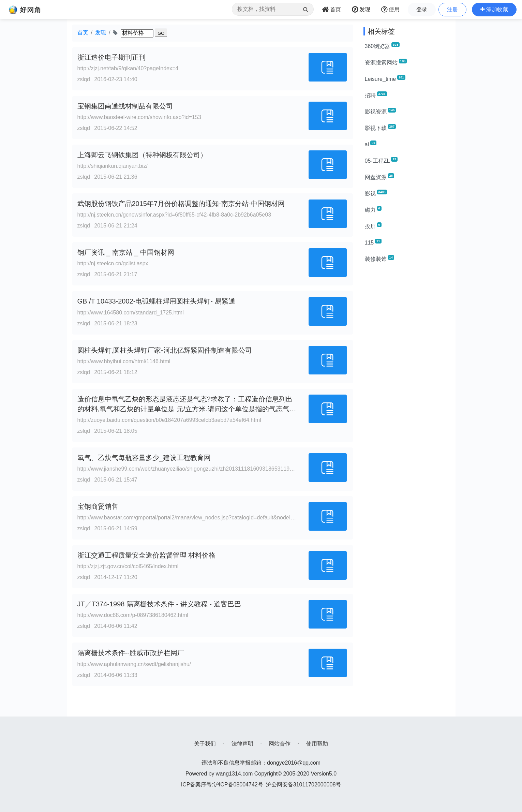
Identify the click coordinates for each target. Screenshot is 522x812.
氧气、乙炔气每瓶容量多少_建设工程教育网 (144, 458)
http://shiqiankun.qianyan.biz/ (113, 166)
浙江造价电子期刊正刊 (111, 57)
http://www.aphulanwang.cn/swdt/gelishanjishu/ (134, 664)
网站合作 (280, 744)
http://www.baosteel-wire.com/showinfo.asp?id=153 (139, 117)
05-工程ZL (381, 160)
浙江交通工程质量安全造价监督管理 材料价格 (147, 555)
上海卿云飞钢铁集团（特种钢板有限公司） (142, 155)
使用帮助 (317, 744)
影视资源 (381, 111)
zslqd (84, 79)
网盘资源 (379, 177)
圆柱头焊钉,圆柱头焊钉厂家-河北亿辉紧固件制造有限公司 (165, 350)
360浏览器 (382, 46)
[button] (494, 10)
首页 (83, 33)
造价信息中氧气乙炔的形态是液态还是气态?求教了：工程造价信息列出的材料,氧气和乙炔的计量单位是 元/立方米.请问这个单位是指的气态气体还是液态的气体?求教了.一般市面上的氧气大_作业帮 (187, 409)
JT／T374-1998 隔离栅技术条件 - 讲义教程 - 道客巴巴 (159, 604)
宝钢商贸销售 (98, 506)
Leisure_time (385, 78)
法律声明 (242, 744)
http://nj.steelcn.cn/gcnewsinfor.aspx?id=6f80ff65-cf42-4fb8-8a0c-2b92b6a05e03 (174, 215)
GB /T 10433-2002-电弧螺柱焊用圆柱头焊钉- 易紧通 (156, 301)
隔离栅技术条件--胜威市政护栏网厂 (131, 653)
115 (373, 242)
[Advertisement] (407, 371)
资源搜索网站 (386, 62)
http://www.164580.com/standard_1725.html (131, 313)
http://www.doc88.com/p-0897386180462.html (133, 615)
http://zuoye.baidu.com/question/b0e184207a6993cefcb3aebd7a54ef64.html (169, 420)
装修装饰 (379, 259)
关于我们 (205, 744)
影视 (376, 193)
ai (371, 144)
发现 (101, 33)
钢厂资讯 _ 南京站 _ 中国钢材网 (126, 252)
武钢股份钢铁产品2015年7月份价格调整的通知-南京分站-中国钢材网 (181, 204)
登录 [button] (422, 9)
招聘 (376, 95)
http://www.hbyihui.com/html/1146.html (124, 361)
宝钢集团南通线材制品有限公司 (125, 106)
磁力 (373, 209)
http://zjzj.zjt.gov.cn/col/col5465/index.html (128, 566)
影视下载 (381, 128)
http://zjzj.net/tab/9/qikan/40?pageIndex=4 (128, 68)
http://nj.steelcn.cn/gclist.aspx (113, 263)
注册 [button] (452, 9)
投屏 (373, 226)
